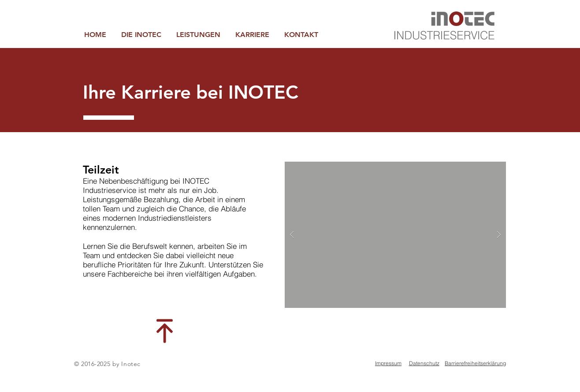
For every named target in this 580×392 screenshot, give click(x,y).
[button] (198, 35)
